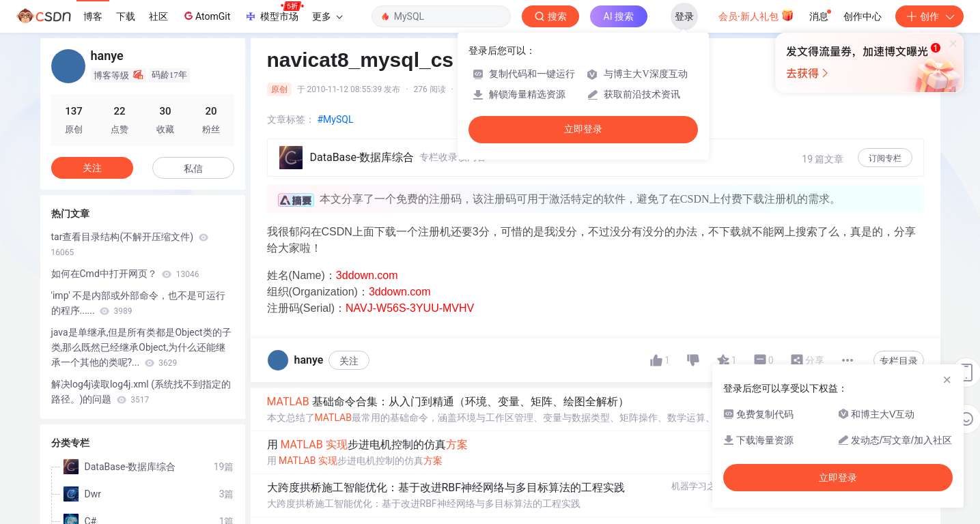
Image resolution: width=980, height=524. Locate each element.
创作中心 (863, 16)
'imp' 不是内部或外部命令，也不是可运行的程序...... (139, 303)
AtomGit (206, 16)
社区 (158, 16)
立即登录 (583, 129)
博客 (93, 16)
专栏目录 (899, 361)
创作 (929, 16)
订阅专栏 (885, 158)
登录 (684, 16)
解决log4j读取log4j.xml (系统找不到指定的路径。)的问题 (141, 392)
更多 (327, 16)
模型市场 (274, 12)
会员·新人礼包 (756, 15)
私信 (193, 169)
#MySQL (336, 119)
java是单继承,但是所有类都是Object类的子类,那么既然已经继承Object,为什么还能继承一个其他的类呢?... (141, 347)
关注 (349, 361)
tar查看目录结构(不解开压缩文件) (130, 244)
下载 (126, 16)
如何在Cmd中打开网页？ (125, 274)
